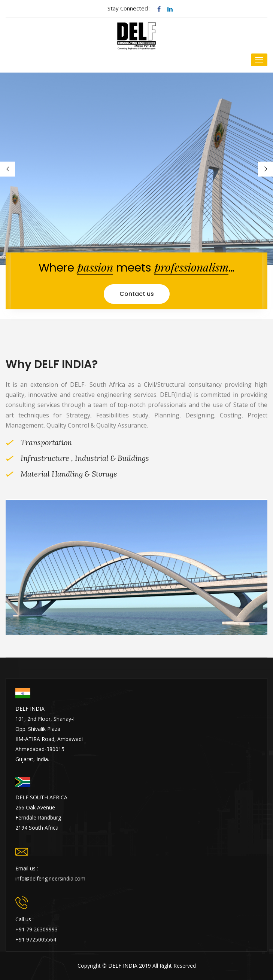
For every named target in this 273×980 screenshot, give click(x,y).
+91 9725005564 (36, 939)
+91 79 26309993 (37, 929)
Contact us (137, 294)
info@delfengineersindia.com (50, 878)
